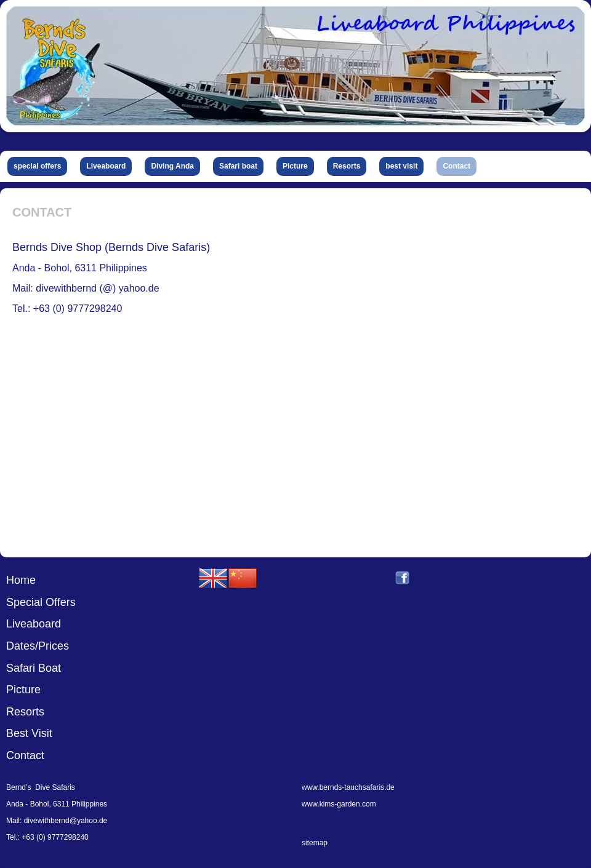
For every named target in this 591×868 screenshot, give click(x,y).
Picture (23, 690)
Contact (25, 755)
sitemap (315, 843)
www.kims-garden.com (339, 804)
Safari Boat (34, 668)
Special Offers (41, 602)
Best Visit (29, 733)
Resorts (25, 712)
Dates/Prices (38, 646)
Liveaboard (34, 624)
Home (21, 580)
